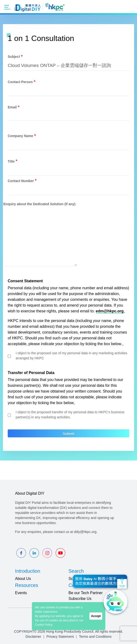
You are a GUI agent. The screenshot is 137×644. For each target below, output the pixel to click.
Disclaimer (33, 637)
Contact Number (21, 181)
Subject (14, 57)
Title (11, 161)
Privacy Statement (60, 637)
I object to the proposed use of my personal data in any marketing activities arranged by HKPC (72, 356)
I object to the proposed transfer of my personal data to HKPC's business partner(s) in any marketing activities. (70, 415)
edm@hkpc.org (110, 311)
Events (21, 593)
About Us (23, 579)
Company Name (20, 136)
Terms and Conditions (95, 637)
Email (12, 107)
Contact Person (20, 82)
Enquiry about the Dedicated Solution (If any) (39, 204)
